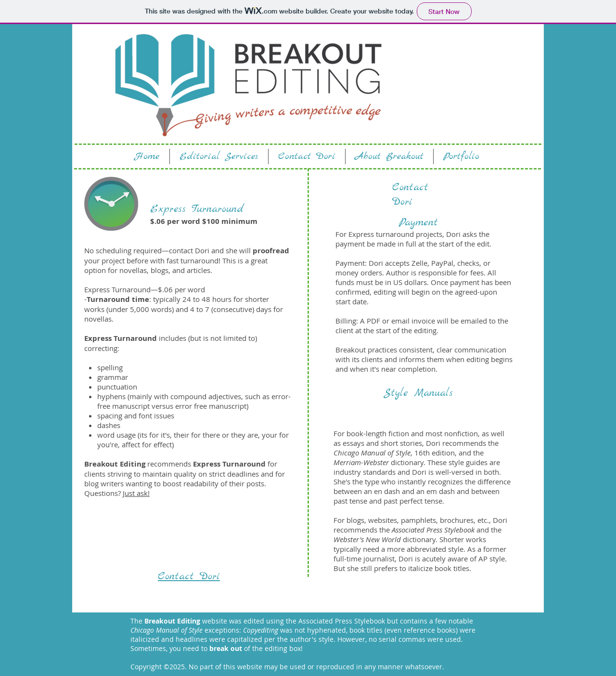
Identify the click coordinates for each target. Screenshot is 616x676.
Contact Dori (410, 195)
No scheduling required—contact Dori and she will (167, 250)
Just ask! (136, 493)
